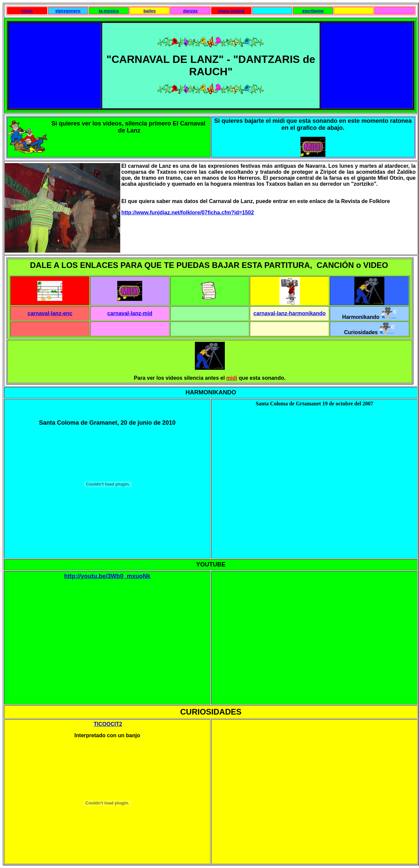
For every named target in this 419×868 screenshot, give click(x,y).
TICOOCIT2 (108, 724)
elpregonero (68, 11)
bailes (150, 11)
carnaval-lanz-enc (50, 313)
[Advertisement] (56, 65)
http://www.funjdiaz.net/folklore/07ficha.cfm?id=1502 (188, 213)
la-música (109, 11)
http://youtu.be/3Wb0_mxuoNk (107, 576)
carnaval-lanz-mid (130, 313)
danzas (191, 11)
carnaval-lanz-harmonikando (290, 313)
